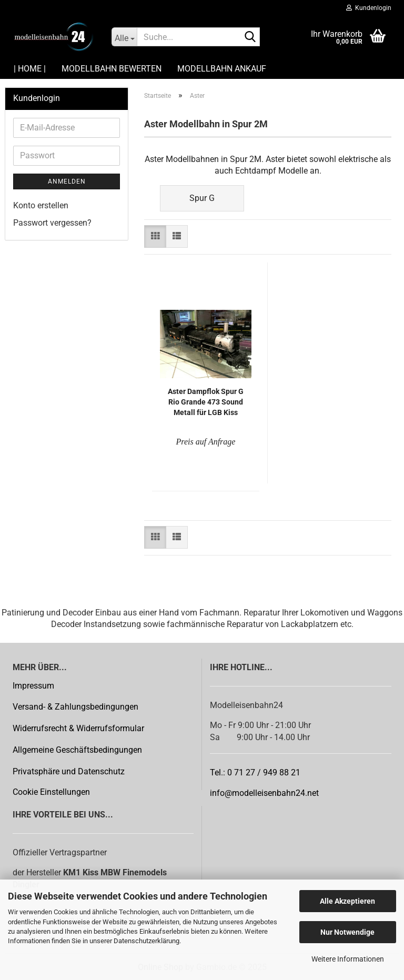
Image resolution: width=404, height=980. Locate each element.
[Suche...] (124, 37)
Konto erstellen (41, 205)
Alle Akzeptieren (347, 901)
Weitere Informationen (348, 959)
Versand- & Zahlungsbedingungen (75, 707)
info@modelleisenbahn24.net (264, 793)
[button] (155, 236)
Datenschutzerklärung (147, 941)
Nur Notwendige (347, 932)
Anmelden (67, 181)
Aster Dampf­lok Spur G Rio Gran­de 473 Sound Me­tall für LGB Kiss (206, 402)
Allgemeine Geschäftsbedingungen (77, 750)
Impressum (33, 686)
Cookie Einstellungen (51, 792)
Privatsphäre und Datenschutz (69, 771)
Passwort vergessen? (52, 223)
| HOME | (30, 69)
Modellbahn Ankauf (222, 69)
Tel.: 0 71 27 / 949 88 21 (255, 772)
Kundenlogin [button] (369, 8)
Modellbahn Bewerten (112, 69)
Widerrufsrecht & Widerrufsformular (78, 728)
